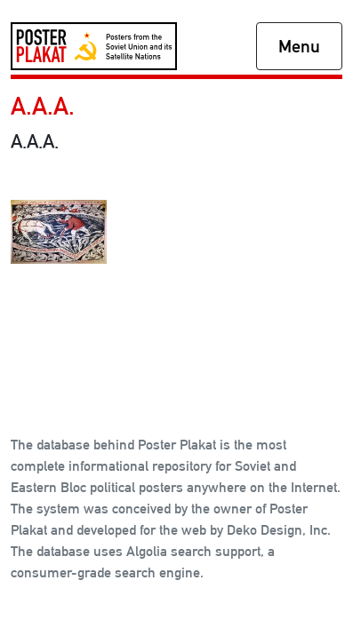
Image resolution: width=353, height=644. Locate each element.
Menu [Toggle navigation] (299, 46)
